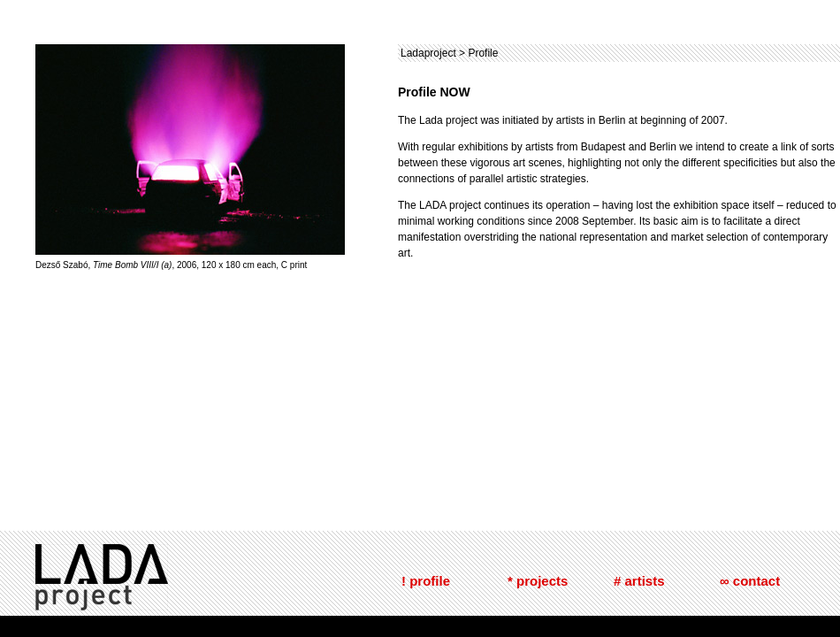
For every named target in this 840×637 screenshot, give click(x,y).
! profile (426, 581)
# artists (639, 581)
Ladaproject (428, 53)
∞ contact (750, 581)
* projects (538, 581)
